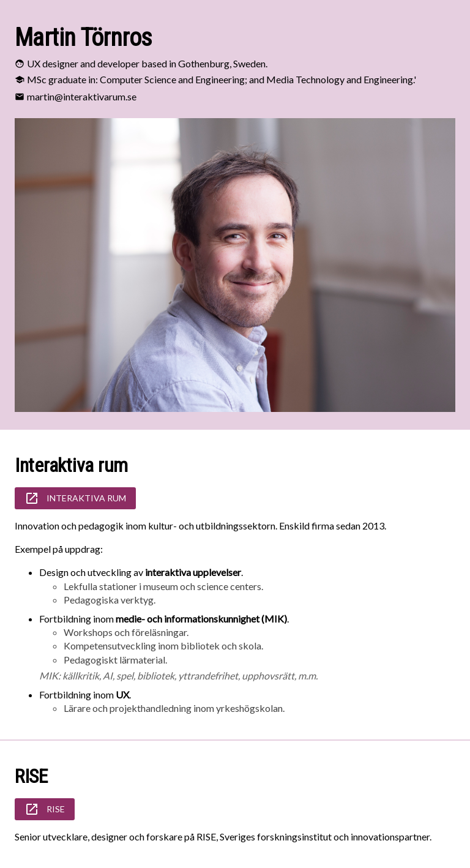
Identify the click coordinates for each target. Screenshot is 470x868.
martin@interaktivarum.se (82, 96)
